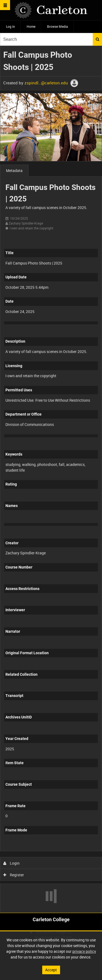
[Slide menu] (5, 5)
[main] (51, 479)
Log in (10, 26)
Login (12, 863)
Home (31, 26)
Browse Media (58, 26)
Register (14, 875)
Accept (51, 970)
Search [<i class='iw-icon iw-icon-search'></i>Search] (98, 39)
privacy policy (84, 951)
